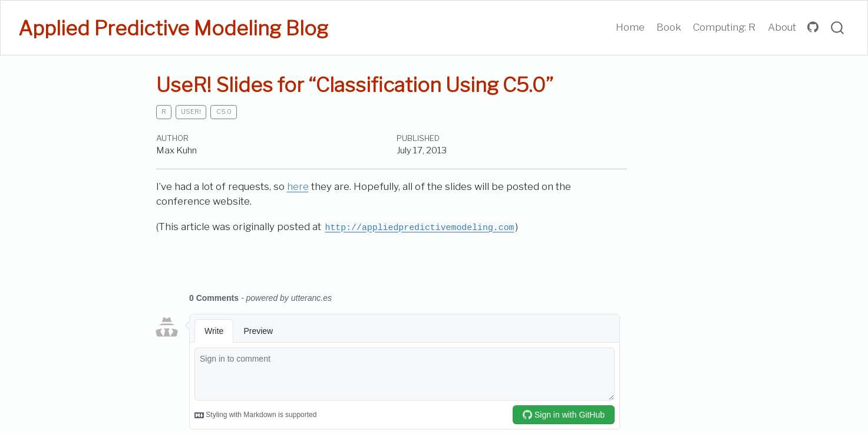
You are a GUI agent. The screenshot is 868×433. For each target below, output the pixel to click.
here (298, 186)
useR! (191, 111)
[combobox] (838, 28)
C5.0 (224, 111)
